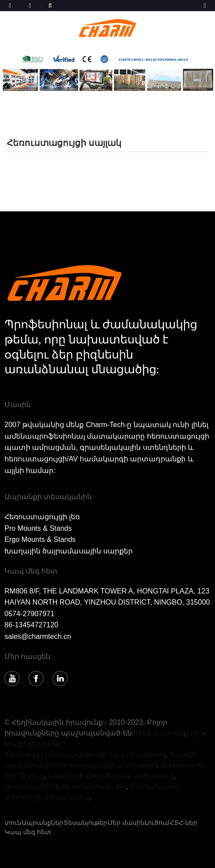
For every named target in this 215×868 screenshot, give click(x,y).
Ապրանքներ (43, 823)
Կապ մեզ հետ (28, 832)
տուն (13, 823)
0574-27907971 (29, 614)
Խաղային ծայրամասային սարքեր (69, 551)
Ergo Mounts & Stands (40, 539)
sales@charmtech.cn (38, 636)
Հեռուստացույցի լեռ (42, 517)
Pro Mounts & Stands (38, 528)
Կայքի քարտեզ (33, 744)
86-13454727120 (31, 625)
